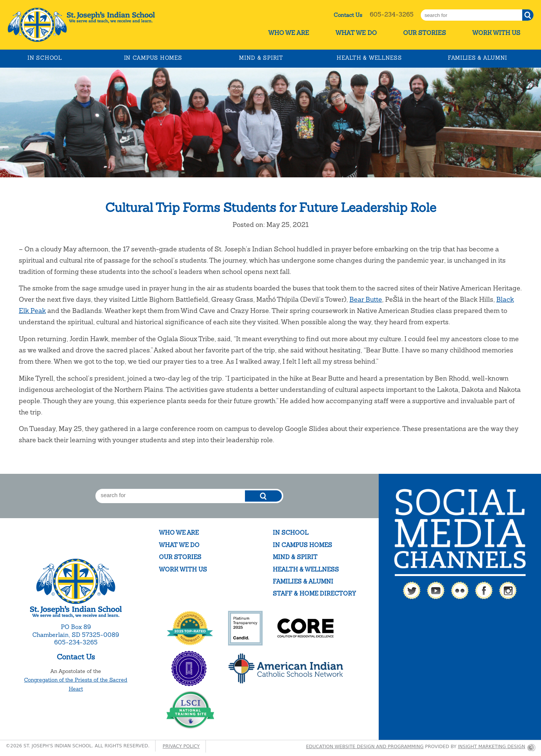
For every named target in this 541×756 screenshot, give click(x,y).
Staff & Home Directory (314, 593)
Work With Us (496, 33)
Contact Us (348, 15)
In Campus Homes (153, 58)
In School (45, 58)
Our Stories (425, 33)
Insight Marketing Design (492, 747)
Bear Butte (366, 299)
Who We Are (289, 33)
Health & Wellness (369, 58)
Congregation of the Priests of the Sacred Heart (76, 684)
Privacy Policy (181, 746)
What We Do (356, 33)
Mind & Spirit (261, 58)
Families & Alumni (478, 58)
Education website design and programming (365, 747)
